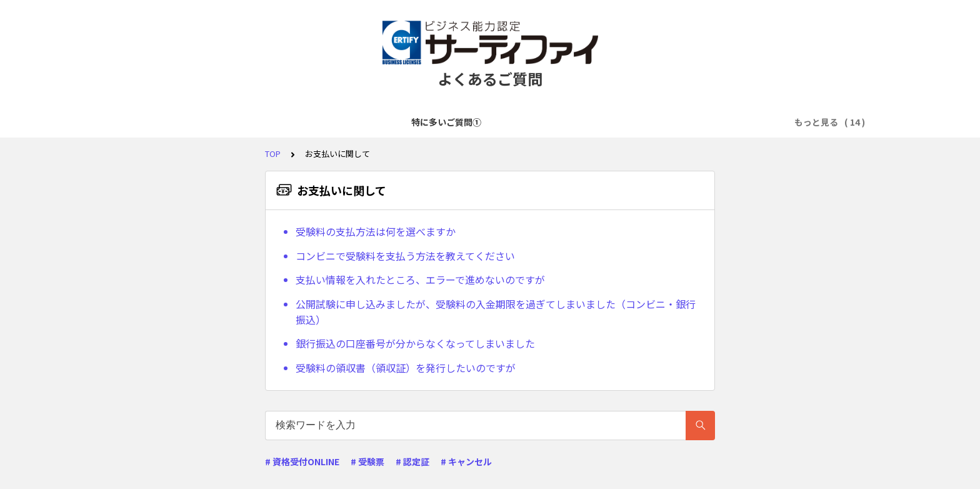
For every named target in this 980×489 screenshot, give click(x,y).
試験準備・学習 (614, 122)
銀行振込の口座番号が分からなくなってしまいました (415, 343)
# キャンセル (466, 461)
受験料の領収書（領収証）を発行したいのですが (406, 368)
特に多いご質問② (242, 122)
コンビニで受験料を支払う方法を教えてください (405, 256)
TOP (273, 154)
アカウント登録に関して (342, 122)
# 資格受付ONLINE (302, 461)
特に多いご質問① (154, 122)
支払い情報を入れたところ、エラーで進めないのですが (420, 280)
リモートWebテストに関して (720, 122)
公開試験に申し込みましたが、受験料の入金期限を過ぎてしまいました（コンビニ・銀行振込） (496, 312)
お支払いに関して (531, 122)
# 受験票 (367, 461)
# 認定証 (412, 461)
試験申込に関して (443, 122)
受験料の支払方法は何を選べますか (376, 231)
